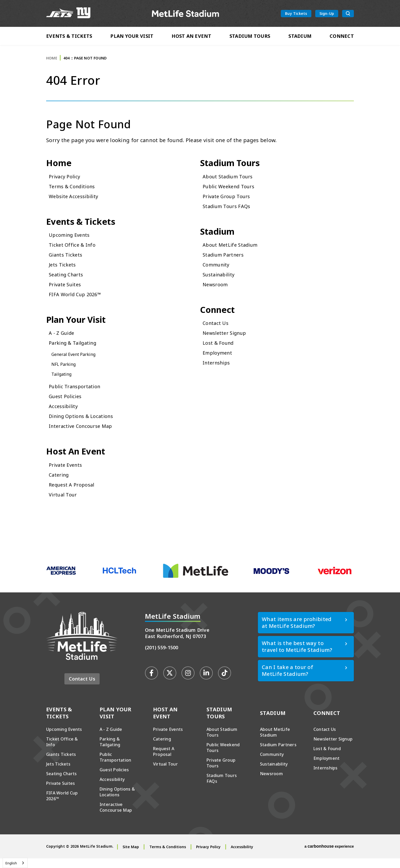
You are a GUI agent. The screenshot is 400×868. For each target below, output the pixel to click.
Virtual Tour (64, 504)
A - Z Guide (63, 341)
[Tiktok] (225, 682)
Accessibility (65, 414)
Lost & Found (220, 351)
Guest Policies (67, 405)
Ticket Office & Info (74, 251)
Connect (342, 37)
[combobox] (15, 863)
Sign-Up (327, 14)
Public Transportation (77, 395)
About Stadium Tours (230, 182)
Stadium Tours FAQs (229, 212)
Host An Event (191, 37)
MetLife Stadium (186, 14)
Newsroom (217, 291)
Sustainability (220, 281)
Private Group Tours (229, 202)
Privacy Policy (66, 182)
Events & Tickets (69, 37)
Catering (60, 484)
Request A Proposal (74, 494)
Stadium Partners (225, 261)
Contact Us (216, 331)
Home (52, 62)
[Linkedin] (206, 682)
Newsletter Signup (227, 341)
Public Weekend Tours (231, 192)
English (11, 863)
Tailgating (63, 382)
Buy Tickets (296, 14)
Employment (219, 361)
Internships (218, 371)
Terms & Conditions (74, 192)
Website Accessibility (76, 202)
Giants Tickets (67, 261)
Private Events (67, 474)
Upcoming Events (71, 242)
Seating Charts (68, 281)
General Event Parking (76, 362)
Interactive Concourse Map (83, 434)
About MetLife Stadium (232, 251)
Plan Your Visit (132, 37)
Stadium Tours (250, 37)
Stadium (300, 37)
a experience (329, 856)
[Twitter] (170, 682)
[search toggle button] (348, 14)
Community (218, 271)
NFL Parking (65, 372)
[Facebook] (151, 682)
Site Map (131, 856)
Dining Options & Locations (84, 424)
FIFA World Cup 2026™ (77, 301)
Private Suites (66, 291)
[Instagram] (188, 682)
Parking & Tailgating (75, 351)
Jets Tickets (63, 271)
